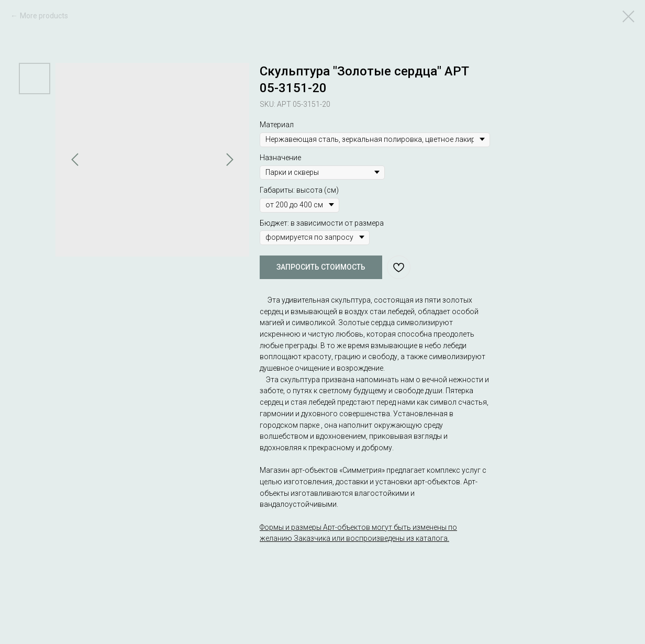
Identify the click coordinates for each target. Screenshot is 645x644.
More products (44, 16)
